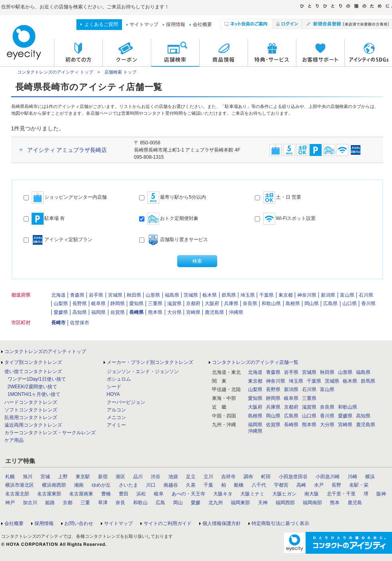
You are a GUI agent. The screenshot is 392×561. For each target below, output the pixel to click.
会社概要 (202, 24)
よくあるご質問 (101, 24)
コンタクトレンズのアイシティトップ (45, 351)
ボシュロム (119, 379)
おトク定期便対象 (169, 219)
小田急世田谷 (293, 477)
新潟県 (328, 295)
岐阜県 (98, 303)
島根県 (293, 303)
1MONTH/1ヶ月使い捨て (34, 394)
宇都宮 (281, 485)
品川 (138, 477)
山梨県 (61, 303)
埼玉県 (248, 295)
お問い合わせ (79, 523)
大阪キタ (223, 494)
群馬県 (229, 295)
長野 (336, 485)
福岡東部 (240, 503)
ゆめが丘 (101, 485)
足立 (191, 477)
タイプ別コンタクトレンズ (33, 362)
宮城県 (115, 295)
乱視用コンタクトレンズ (31, 417)
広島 (160, 503)
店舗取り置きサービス (174, 240)
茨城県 (191, 295)
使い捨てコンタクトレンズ (33, 371)
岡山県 (312, 303)
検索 (197, 261)
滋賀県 (174, 303)
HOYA (113, 394)
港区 (120, 477)
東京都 (286, 295)
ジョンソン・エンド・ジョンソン (143, 371)
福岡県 (98, 312)
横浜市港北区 (20, 485)
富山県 (347, 295)
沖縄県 (236, 312)
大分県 (174, 312)
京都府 (193, 303)
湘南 (79, 485)
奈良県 (250, 303)
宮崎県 (193, 312)
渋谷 (156, 477)
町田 (266, 477)
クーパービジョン (126, 402)
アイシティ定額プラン (58, 240)
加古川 (30, 503)
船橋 (239, 485)
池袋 (173, 477)
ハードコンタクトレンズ (31, 402)
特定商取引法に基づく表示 (280, 523)
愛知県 (136, 303)
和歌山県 (271, 303)
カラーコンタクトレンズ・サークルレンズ (50, 433)
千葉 (208, 485)
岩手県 (96, 295)
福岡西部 (285, 503)
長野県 (80, 303)
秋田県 (134, 295)
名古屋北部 (17, 494)
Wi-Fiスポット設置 (285, 219)
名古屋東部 (49, 494)
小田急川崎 (328, 477)
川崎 (352, 477)
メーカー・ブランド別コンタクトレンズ (150, 362)
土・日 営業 (278, 198)
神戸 (10, 503)
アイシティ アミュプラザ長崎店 (67, 150)
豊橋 (106, 494)
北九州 (216, 503)
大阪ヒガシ (284, 494)
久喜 (191, 485)
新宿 (103, 477)
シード (114, 387)
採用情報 (176, 24)
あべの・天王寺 (188, 494)
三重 (85, 503)
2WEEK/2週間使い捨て (32, 387)
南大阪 (312, 494)
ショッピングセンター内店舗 (65, 198)
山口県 (350, 303)
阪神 (381, 494)
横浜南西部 (54, 485)
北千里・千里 (341, 494)
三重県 (155, 303)
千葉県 (266, 295)
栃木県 (210, 295)
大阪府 (212, 303)
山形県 (153, 295)
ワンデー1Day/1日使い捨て (37, 379)
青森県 (77, 295)
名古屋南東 (81, 494)
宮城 (45, 477)
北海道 (58, 295)
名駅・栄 (359, 485)
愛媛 (196, 503)
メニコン (116, 417)
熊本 (335, 503)
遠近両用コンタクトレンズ (33, 425)
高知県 (80, 312)
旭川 (28, 477)
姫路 (50, 503)
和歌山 (140, 503)
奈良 (120, 503)
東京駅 (83, 477)
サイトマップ (144, 24)
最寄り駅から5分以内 (173, 198)
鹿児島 (355, 503)
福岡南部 (312, 503)
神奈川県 (307, 295)
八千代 (259, 485)
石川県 (366, 295)
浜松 (141, 494)
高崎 (301, 485)
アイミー (116, 425)
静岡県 (118, 303)
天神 (263, 503)
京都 (68, 503)
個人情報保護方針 (222, 523)
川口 (151, 485)
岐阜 (159, 494)
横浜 (370, 477)
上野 (63, 477)
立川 (208, 477)
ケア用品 (14, 440)
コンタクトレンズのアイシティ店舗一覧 (255, 362)
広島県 (330, 303)
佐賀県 (118, 312)
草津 (103, 503)
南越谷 (171, 485)
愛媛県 (61, 312)
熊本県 (155, 312)
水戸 (319, 485)
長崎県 (136, 312)
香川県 (368, 303)
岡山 (178, 503)
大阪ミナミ (252, 494)
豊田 (124, 494)
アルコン (116, 410)
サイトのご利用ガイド (168, 523)
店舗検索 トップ (120, 72)
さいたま (128, 485)
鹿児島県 (214, 312)
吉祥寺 (228, 477)
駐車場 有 (44, 219)
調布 (248, 477)
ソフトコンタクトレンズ (31, 410)
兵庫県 (231, 303)
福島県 (172, 295)
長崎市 (58, 323)
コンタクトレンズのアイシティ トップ (55, 72)
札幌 (10, 477)
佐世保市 (80, 323)
